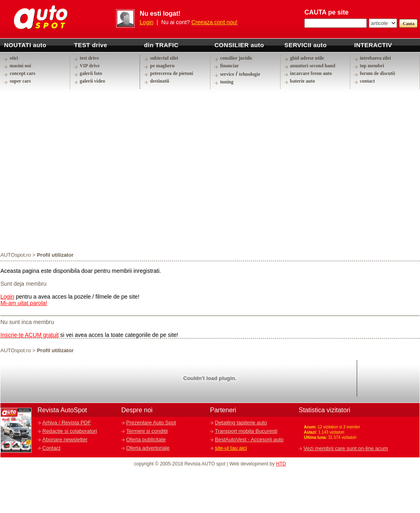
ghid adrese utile (307, 58)
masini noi (20, 66)
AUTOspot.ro (16, 255)
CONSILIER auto (239, 45)
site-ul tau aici (231, 448)
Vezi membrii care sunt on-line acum (346, 448)
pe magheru (162, 66)
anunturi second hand (313, 66)
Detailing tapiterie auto (241, 423)
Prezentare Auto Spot (151, 423)
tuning (227, 82)
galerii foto (91, 73)
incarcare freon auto (311, 73)
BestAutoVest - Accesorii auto (249, 439)
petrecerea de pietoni (172, 73)
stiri (14, 58)
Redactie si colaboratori (70, 431)
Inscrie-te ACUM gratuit (30, 335)
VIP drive (90, 66)
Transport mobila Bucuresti (246, 431)
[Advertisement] (76, 170)
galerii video (93, 81)
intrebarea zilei (375, 58)
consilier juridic (236, 58)
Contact (51, 448)
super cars (20, 81)
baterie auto (303, 81)
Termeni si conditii (147, 431)
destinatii (159, 81)
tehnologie (250, 74)
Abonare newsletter (65, 439)
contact (367, 81)
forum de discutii (377, 73)
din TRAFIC (161, 45)
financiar (230, 66)
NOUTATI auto (25, 45)
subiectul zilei (164, 58)
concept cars (23, 73)
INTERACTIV (373, 45)
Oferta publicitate (146, 439)
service (227, 74)
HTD (281, 464)
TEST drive (91, 45)
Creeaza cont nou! (214, 22)
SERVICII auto (306, 45)
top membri (372, 66)
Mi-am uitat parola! (24, 303)
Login (147, 22)
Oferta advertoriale (148, 448)
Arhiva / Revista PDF (67, 423)
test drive (89, 58)
